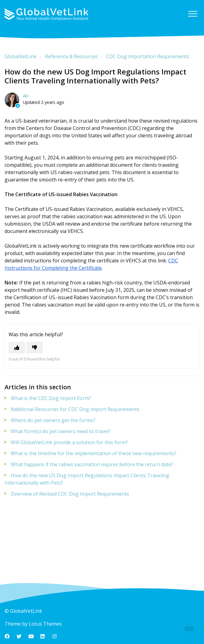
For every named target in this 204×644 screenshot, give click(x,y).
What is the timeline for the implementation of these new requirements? (94, 453)
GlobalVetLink (21, 56)
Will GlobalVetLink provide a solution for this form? (69, 442)
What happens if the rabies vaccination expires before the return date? (92, 464)
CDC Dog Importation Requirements (148, 56)
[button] (193, 14)
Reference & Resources (71, 56)
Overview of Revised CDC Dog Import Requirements (70, 494)
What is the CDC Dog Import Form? (51, 398)
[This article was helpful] (17, 348)
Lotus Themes (45, 624)
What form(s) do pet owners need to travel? (61, 431)
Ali (26, 96)
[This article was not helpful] (35, 348)
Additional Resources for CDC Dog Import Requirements (75, 409)
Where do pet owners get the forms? (53, 420)
